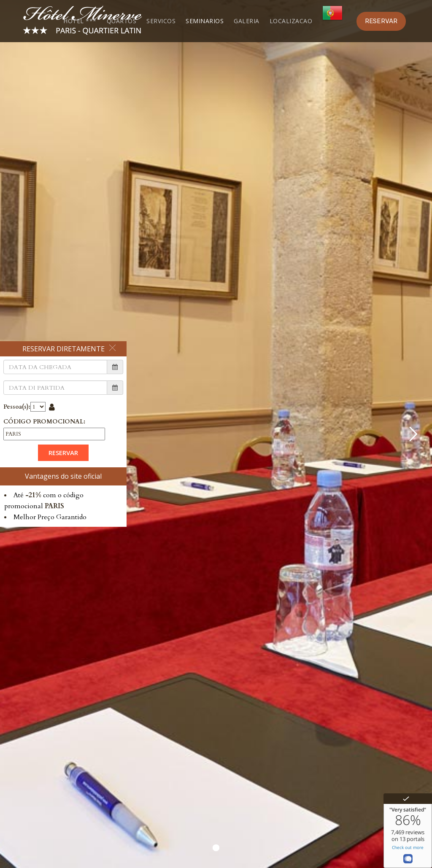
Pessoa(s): (17, 407)
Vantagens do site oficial (63, 476)
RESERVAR (381, 21)
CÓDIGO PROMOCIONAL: (44, 422)
